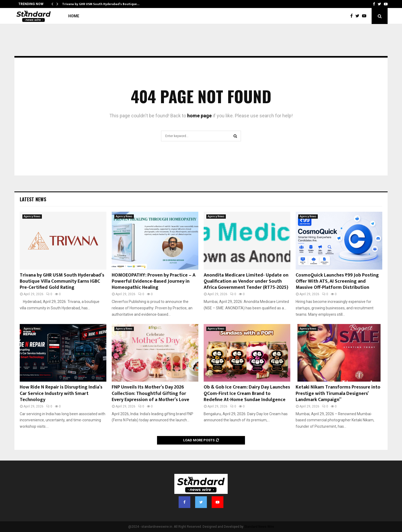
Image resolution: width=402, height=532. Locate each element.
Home (74, 16)
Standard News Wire (259, 527)
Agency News (32, 216)
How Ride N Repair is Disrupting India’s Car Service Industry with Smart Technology (61, 393)
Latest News (33, 199)
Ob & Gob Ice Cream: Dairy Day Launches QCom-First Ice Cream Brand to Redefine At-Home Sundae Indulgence (247, 393)
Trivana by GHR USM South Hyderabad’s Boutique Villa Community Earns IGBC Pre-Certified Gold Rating (62, 281)
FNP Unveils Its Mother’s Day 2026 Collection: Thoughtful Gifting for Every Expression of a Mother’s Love (150, 393)
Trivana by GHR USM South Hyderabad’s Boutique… (101, 4)
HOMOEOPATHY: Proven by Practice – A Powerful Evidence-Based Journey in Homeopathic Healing (154, 281)
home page (199, 116)
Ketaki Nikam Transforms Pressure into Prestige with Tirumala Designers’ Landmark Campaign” (338, 393)
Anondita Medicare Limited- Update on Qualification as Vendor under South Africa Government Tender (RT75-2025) (246, 281)
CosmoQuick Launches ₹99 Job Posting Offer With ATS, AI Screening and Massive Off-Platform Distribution (337, 281)
